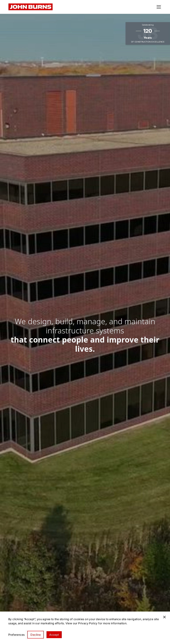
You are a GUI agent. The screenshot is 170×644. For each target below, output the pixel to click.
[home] (31, 7)
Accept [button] (54, 635)
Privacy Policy (88, 623)
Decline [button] (36, 635)
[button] (158, 7)
